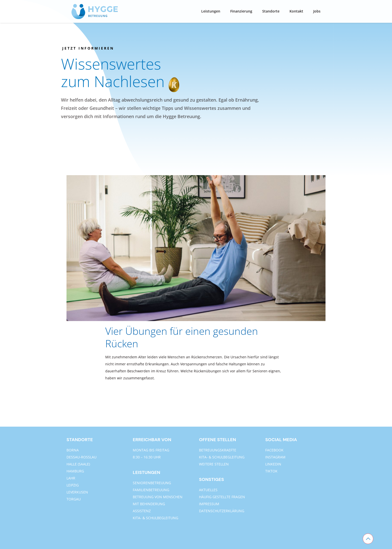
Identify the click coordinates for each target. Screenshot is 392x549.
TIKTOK (271, 471)
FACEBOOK (274, 450)
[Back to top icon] (368, 539)
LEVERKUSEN (77, 492)
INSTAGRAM (275, 457)
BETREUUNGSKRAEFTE (218, 450)
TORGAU (74, 499)
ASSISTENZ (142, 511)
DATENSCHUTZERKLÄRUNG (222, 511)
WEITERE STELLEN (214, 464)
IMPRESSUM (209, 504)
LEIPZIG (73, 485)
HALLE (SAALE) (78, 464)
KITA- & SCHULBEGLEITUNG (155, 518)
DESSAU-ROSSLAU (81, 457)
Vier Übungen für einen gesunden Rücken (182, 337)
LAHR (71, 478)
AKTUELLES (208, 490)
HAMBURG (75, 471)
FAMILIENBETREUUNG (151, 490)
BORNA (73, 450)
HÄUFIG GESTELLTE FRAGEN (222, 497)
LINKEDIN (273, 464)
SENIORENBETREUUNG (152, 483)
